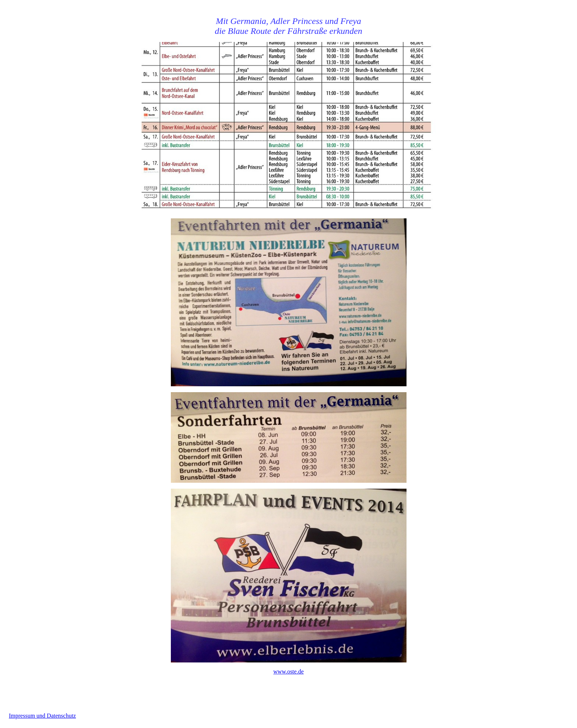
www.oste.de (288, 671)
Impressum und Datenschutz (42, 716)
